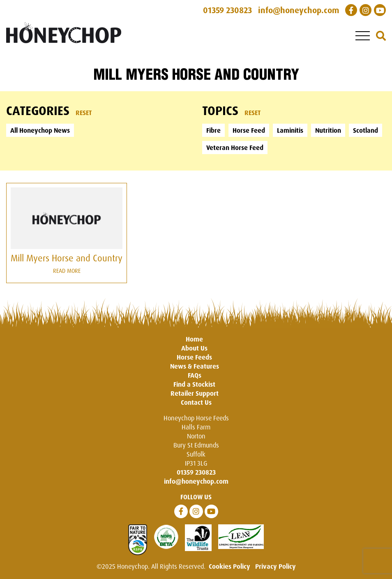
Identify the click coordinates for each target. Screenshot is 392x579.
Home (194, 339)
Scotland (365, 130)
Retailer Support (195, 393)
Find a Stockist (194, 384)
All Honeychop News (40, 130)
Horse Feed (249, 130)
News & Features (195, 366)
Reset (84, 113)
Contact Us (196, 402)
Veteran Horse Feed (235, 148)
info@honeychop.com (196, 481)
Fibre (213, 130)
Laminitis (290, 130)
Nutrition (328, 130)
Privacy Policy (276, 566)
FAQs (195, 375)
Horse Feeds (194, 357)
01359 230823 (196, 472)
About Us (194, 348)
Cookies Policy (229, 566)
